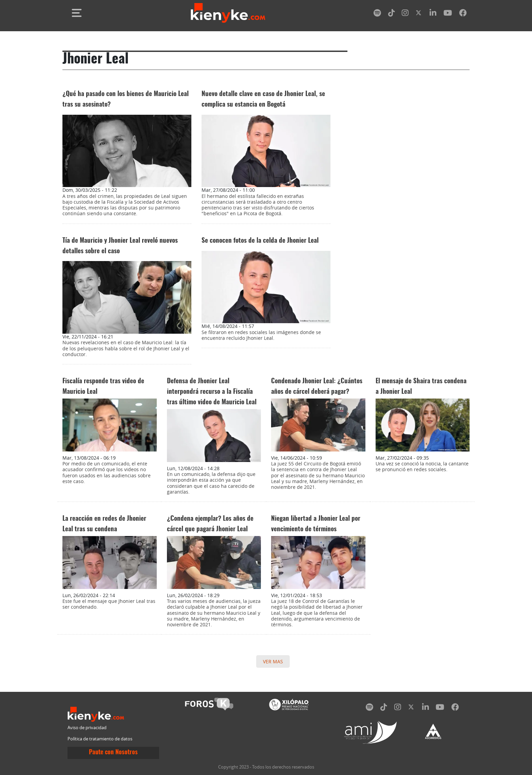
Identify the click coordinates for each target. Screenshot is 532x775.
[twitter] (419, 14)
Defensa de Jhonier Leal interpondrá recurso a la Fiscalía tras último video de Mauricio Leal (212, 392)
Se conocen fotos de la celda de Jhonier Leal (260, 241)
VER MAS (273, 661)
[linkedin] (433, 14)
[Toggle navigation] (77, 13)
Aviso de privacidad (87, 728)
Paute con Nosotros (113, 753)
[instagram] (405, 14)
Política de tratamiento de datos (100, 739)
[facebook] (463, 14)
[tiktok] (392, 14)
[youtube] (448, 14)
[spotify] (377, 14)
